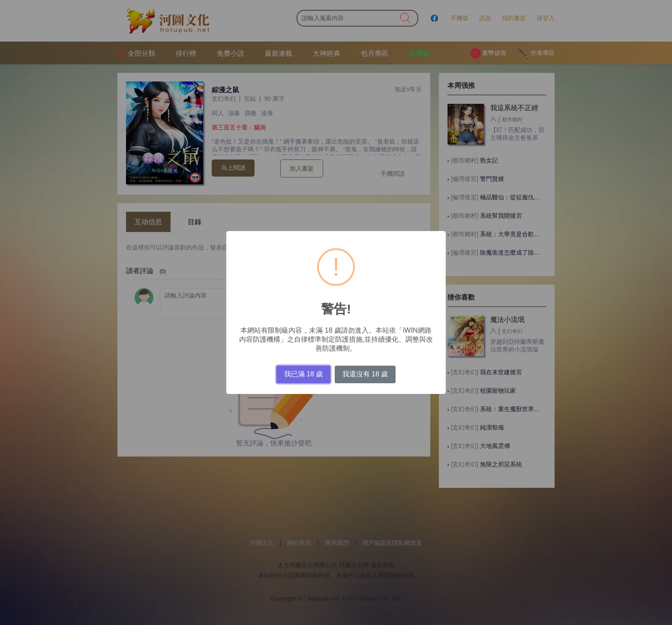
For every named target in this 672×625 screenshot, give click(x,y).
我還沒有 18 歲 (365, 374)
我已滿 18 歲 (304, 374)
